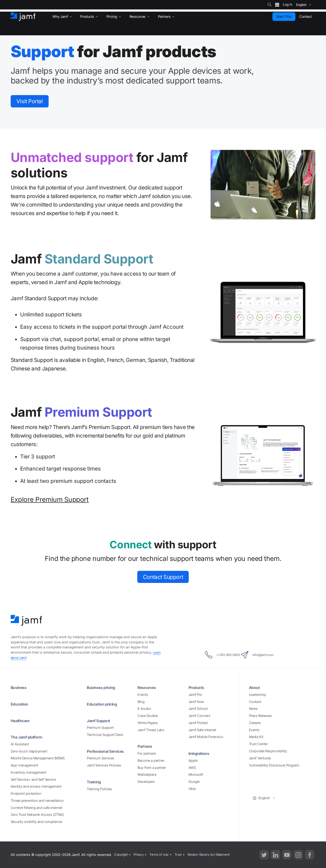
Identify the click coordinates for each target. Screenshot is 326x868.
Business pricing (103, 687)
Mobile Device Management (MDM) (38, 758)
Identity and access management (36, 786)
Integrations (200, 753)
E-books (144, 709)
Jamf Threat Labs (151, 730)
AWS (192, 768)
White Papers (148, 723)
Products (197, 687)
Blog (141, 702)
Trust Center (258, 744)
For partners (147, 753)
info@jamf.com (264, 655)
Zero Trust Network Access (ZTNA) (37, 815)
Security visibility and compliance (36, 822)
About (255, 687)
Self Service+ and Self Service (33, 779)
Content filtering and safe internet (36, 808)
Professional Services (108, 751)
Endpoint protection (26, 793)
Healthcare (22, 721)
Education (21, 704)
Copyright (121, 855)
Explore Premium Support (50, 501)
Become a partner (151, 760)
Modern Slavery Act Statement (215, 855)
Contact (255, 702)
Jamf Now (196, 702)
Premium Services (101, 758)
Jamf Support (100, 721)
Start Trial (284, 16)
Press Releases (260, 716)
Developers (146, 782)
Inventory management (28, 772)
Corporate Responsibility (268, 751)
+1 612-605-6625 (217, 655)
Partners (146, 746)
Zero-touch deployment (29, 751)
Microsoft (196, 774)
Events (143, 695)
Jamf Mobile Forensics (206, 737)
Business (20, 687)
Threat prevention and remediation (37, 801)
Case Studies (148, 716)
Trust (182, 855)
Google (194, 782)
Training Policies (99, 789)
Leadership (257, 695)
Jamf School (198, 709)
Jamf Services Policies (104, 765)
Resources (148, 687)
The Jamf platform (29, 737)
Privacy (140, 855)
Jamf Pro (195, 695)
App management (24, 765)
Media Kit (256, 737)
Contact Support (163, 579)
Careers (255, 723)
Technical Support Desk (105, 735)
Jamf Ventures (260, 758)
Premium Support (100, 727)
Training (95, 782)
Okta (192, 789)
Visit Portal (33, 102)
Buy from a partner (152, 768)
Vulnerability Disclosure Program (274, 765)
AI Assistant (20, 744)
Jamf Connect (199, 716)
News (253, 709)
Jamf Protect (198, 723)
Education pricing (104, 704)
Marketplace (147, 774)
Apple (193, 760)
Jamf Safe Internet (202, 730)
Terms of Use (162, 855)
